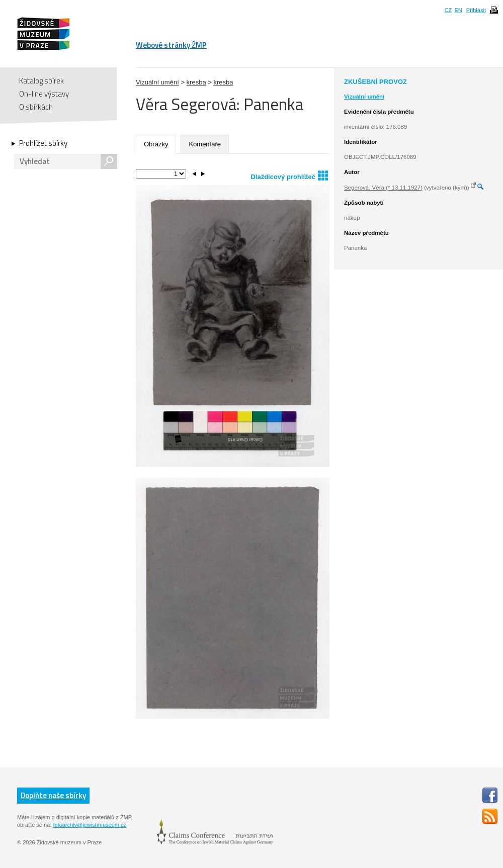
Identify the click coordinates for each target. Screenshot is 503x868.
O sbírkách (36, 107)
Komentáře (205, 144)
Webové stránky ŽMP (171, 45)
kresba (196, 82)
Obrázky (156, 144)
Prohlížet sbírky (43, 143)
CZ (448, 10)
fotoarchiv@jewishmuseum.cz (90, 825)
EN (458, 10)
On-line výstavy (44, 94)
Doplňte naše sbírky (53, 795)
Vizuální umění (157, 82)
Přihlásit (476, 10)
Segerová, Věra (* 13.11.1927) (383, 188)
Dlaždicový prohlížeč (289, 175)
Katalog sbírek (41, 81)
